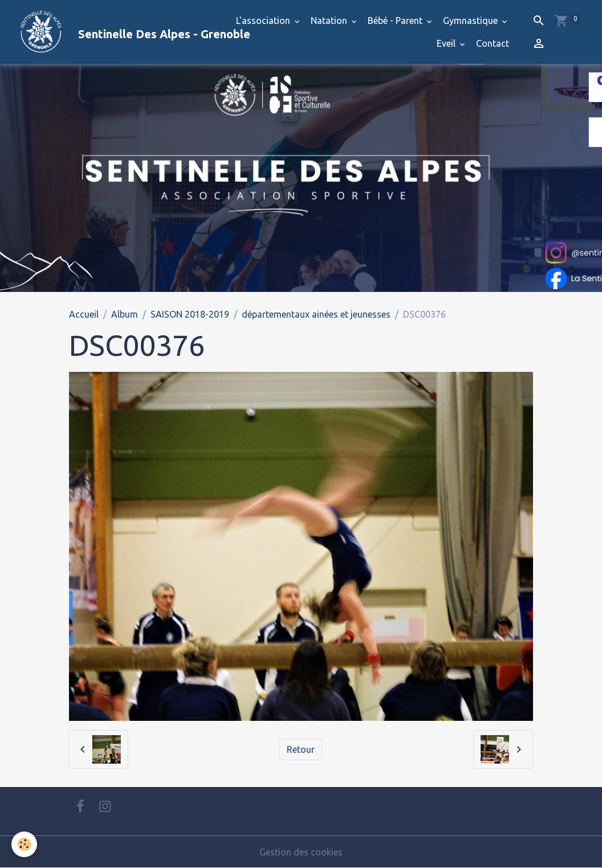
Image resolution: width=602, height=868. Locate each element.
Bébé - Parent (396, 21)
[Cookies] (24, 844)
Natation (330, 21)
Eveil (447, 43)
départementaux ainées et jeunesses (316, 314)
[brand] (108, 32)
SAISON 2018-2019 (190, 314)
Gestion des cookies (301, 852)
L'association (264, 21)
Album (125, 314)
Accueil (84, 314)
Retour (301, 749)
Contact (493, 43)
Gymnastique (471, 21)
